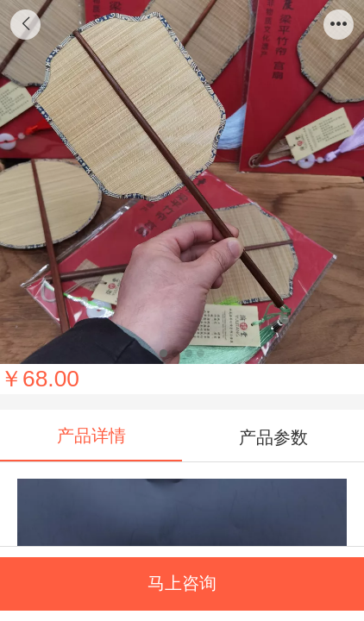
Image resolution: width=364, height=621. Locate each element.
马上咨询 (182, 583)
